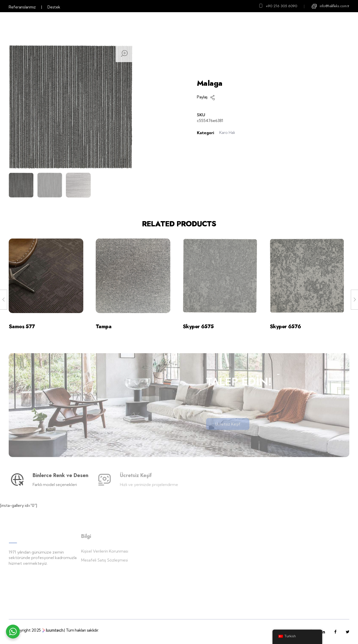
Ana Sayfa (209, 71)
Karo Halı (257, 71)
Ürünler (234, 71)
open (124, 53)
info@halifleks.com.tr (335, 6)
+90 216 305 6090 (282, 6)
